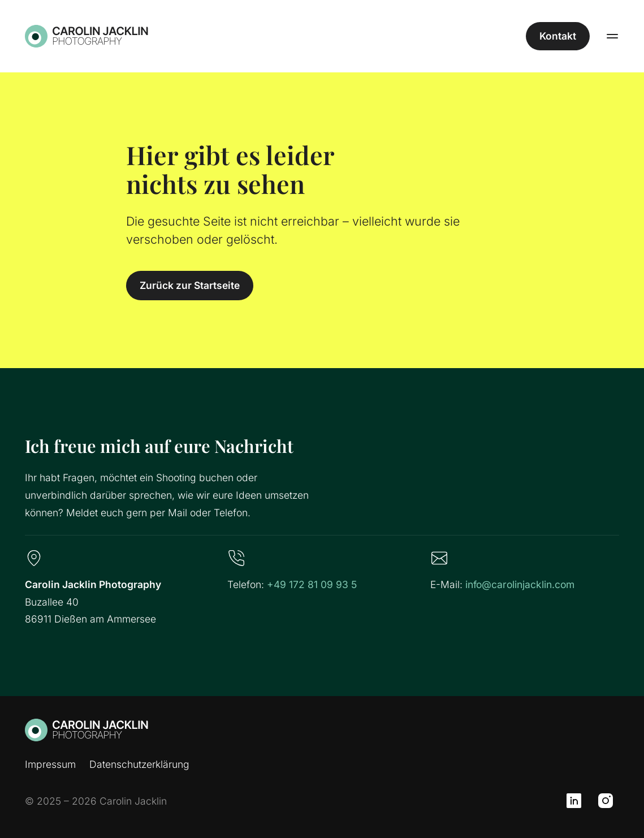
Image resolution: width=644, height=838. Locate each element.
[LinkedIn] (574, 801)
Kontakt (558, 36)
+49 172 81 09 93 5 (312, 584)
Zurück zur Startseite (190, 285)
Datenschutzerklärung (139, 764)
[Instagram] (606, 801)
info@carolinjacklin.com (520, 584)
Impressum (50, 764)
